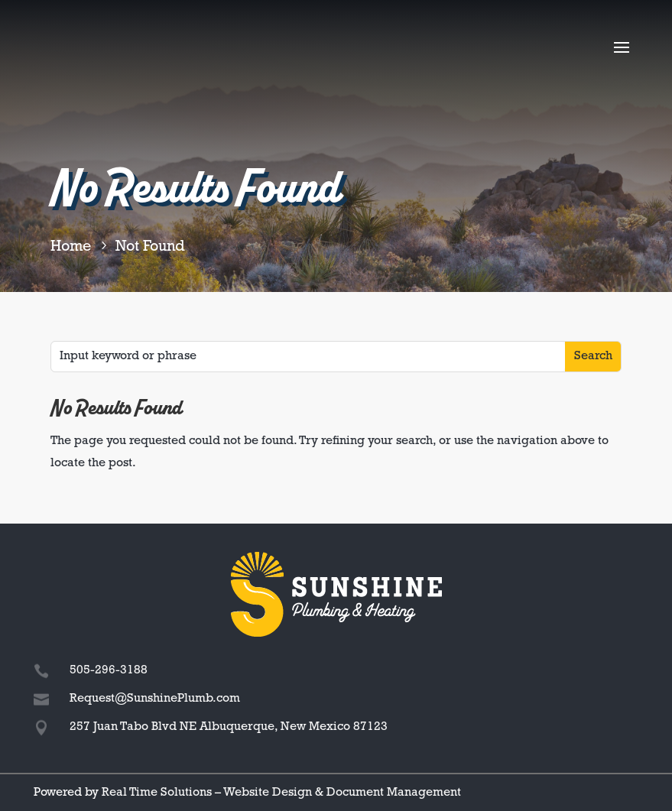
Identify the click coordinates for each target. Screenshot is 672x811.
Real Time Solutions (157, 793)
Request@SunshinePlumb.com (155, 699)
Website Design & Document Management (342, 793)
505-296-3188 (109, 670)
